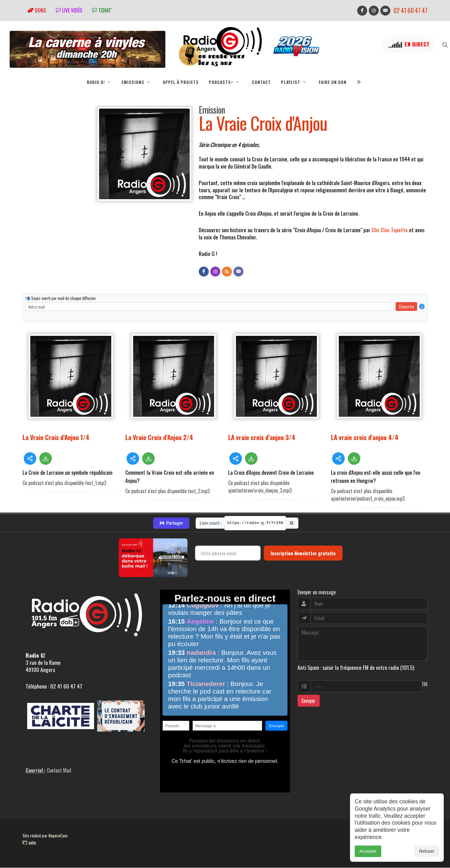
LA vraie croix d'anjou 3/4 (262, 437)
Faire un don (333, 82)
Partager (171, 523)
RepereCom (58, 836)
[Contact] (238, 272)
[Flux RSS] (227, 272)
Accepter (368, 851)
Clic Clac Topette (390, 230)
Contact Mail (59, 771)
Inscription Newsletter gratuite (303, 553)
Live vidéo (69, 10)
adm (29, 843)
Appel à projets (181, 82)
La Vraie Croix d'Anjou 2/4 (159, 437)
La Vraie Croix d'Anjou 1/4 (56, 437)
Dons (37, 10)
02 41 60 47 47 (410, 10)
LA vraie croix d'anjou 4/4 (365, 437)
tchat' (102, 10)
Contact (261, 82)
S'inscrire (406, 307)
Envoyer (309, 701)
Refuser (427, 851)
